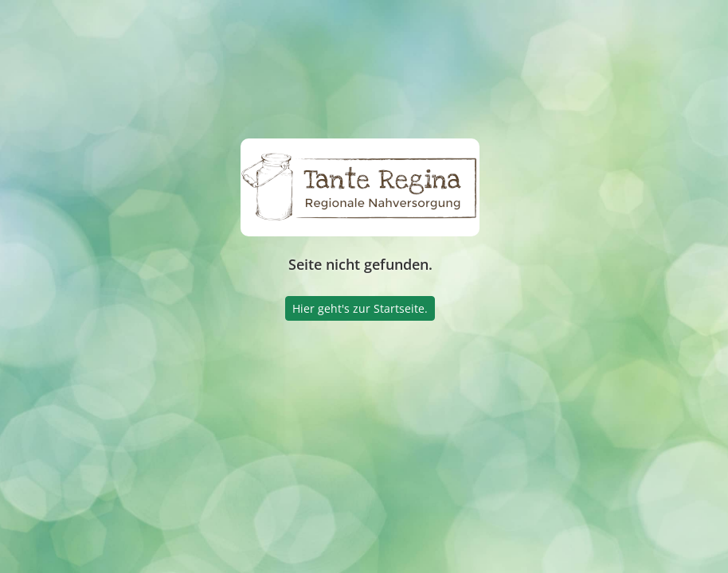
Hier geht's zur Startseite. (360, 308)
